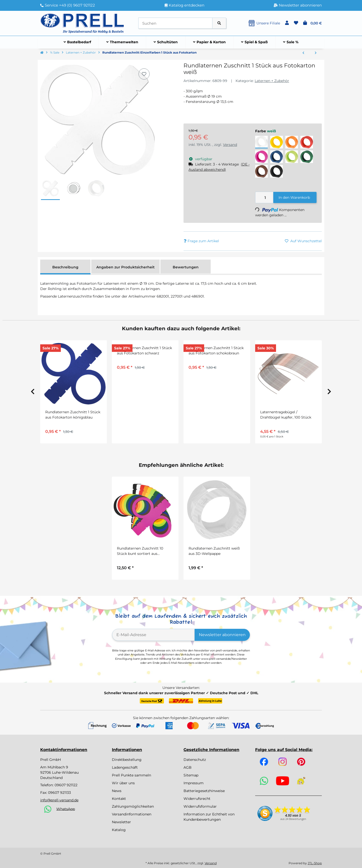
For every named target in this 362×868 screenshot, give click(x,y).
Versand (230, 145)
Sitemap (191, 775)
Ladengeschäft (125, 767)
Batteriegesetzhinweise (204, 791)
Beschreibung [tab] (65, 267)
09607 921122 (66, 785)
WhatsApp (66, 809)
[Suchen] (175, 23)
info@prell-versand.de (59, 800)
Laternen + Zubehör (272, 81)
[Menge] (264, 198)
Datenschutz (195, 760)
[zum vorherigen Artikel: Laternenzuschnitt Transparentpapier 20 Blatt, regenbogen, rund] (303, 53)
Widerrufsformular (200, 806)
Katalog (119, 830)
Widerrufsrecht (197, 799)
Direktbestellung (127, 760)
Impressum (194, 783)
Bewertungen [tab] (186, 267)
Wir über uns (123, 783)
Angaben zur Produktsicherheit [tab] (125, 267)
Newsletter (121, 822)
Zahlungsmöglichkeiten (133, 806)
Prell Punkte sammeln (131, 775)
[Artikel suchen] (219, 23)
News (117, 791)
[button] (287, 23)
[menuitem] (77, 42)
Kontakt (119, 799)
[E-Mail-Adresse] (153, 635)
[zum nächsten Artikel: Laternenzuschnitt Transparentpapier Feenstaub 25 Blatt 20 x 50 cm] (316, 53)
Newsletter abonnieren (222, 635)
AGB (188, 767)
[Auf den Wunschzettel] (144, 74)
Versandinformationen (132, 814)
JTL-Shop (315, 863)
